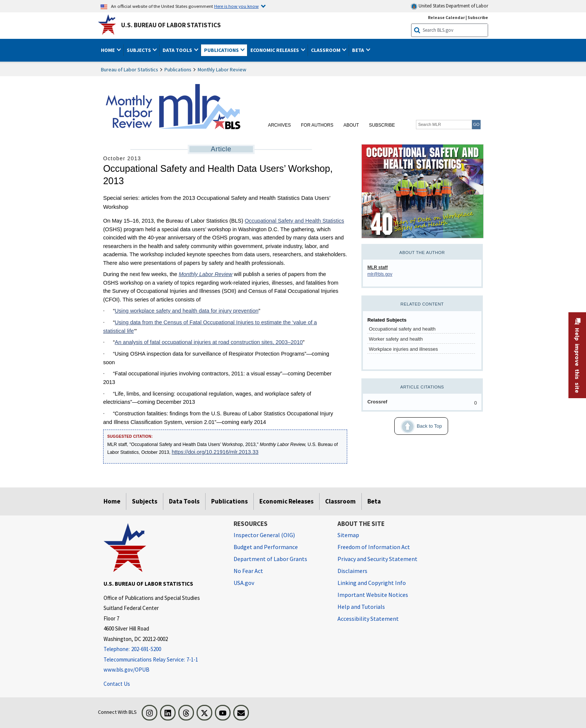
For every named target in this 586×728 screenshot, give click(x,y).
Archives (279, 125)
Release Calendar (446, 17)
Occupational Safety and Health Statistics (294, 221)
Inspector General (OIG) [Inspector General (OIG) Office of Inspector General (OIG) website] (264, 535)
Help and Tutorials (361, 607)
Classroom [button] (326, 50)
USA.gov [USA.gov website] (244, 583)
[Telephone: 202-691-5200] (163, 649)
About (351, 125)
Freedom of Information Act (374, 547)
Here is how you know (236, 6)
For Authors (317, 125)
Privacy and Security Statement (377, 559)
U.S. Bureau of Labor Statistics (171, 25)
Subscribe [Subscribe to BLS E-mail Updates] (478, 17)
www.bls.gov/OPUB (127, 670)
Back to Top (418, 427)
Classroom (340, 501)
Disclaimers (352, 571)
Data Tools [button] (178, 50)
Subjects (145, 501)
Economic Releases (286, 501)
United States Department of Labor (449, 6)
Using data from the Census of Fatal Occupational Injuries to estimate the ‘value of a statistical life (210, 327)
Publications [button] (222, 50)
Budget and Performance (266, 547)
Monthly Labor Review (222, 69)
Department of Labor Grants (270, 559)
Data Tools (184, 501)
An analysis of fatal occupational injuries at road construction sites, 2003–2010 (209, 342)
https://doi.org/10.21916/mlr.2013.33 (215, 452)
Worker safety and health (396, 339)
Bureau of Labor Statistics (129, 69)
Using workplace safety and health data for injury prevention (186, 311)
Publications (178, 69)
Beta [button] (359, 50)
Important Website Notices (373, 595)
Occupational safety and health (402, 329)
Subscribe (382, 125)
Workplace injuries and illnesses (403, 349)
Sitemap (348, 535)
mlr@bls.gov (380, 274)
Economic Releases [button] (275, 50)
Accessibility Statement (368, 619)
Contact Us (117, 684)
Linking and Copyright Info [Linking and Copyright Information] (372, 583)
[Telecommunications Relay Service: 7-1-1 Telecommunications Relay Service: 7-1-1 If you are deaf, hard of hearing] (163, 660)
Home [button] (108, 50)
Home (112, 501)
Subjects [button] (139, 50)
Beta (374, 501)
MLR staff (378, 267)
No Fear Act (248, 571)
